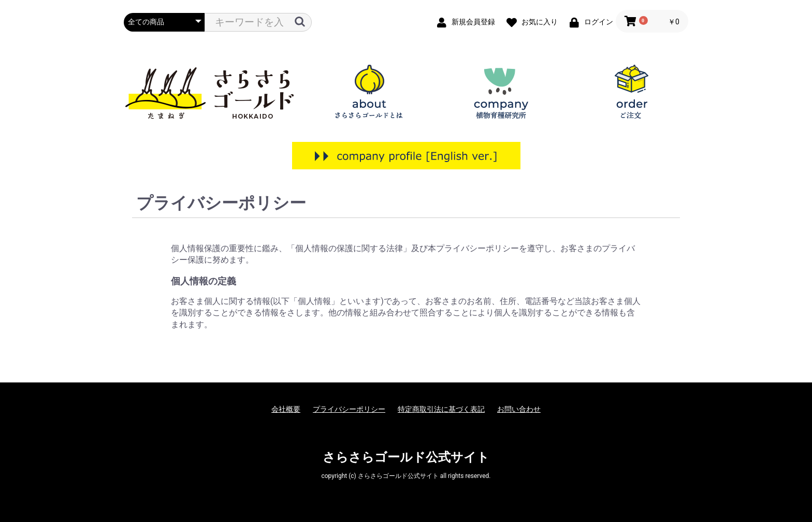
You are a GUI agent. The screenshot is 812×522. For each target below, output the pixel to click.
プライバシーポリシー (349, 409)
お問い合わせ (519, 409)
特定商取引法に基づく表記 (441, 409)
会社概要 (286, 409)
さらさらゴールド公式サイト (406, 457)
